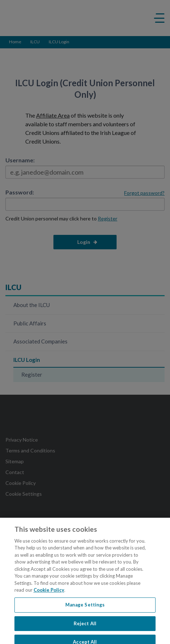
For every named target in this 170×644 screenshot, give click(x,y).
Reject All (85, 627)
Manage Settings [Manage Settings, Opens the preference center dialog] (85, 608)
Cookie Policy (49, 593)
